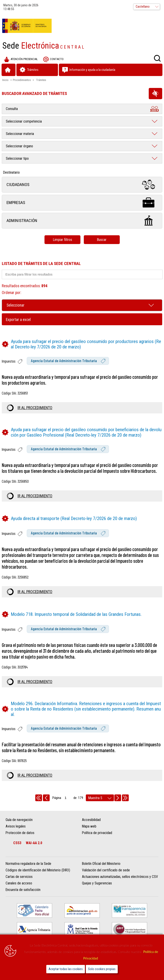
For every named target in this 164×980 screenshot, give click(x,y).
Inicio (5, 80)
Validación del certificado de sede (106, 870)
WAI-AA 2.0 (34, 843)
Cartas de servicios (19, 877)
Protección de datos (20, 833)
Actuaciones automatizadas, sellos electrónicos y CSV (120, 877)
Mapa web (89, 826)
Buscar (102, 240)
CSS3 (17, 843)
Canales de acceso (19, 883)
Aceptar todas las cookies (66, 969)
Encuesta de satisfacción (23, 890)
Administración (82, 221)
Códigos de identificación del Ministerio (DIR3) (38, 870)
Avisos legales (16, 826)
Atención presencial (21, 59)
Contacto (53, 59)
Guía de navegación (19, 820)
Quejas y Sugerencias (97, 883)
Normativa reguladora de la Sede (28, 864)
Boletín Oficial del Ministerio (101, 864)
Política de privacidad (97, 833)
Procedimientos (22, 80)
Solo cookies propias (102, 969)
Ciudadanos (82, 185)
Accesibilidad (91, 820)
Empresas (82, 203)
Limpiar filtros (62, 240)
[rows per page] (100, 798)
